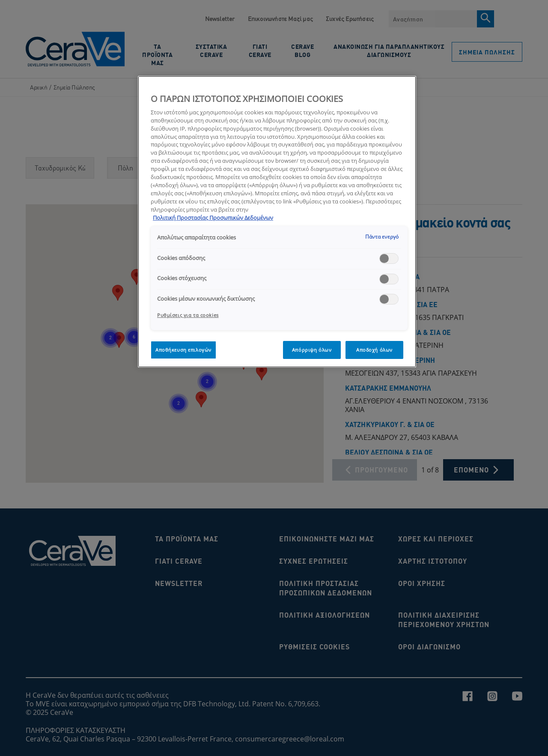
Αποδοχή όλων (374, 350)
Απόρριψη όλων (312, 350)
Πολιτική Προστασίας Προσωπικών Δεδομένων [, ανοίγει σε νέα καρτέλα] (213, 218)
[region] (277, 222)
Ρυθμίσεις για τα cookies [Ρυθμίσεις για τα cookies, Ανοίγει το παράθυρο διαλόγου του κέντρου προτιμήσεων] (188, 315)
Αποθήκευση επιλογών (183, 350)
